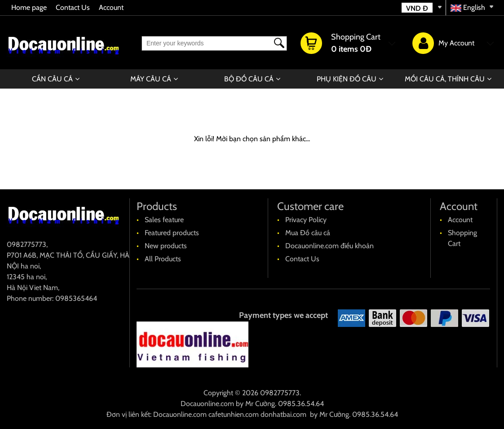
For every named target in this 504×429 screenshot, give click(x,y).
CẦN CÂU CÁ (52, 79)
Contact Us (73, 7)
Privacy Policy (306, 220)
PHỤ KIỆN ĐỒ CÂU (347, 79)
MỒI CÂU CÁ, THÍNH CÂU (445, 79)
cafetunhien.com (234, 414)
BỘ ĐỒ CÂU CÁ (249, 79)
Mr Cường (260, 404)
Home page (29, 7)
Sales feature (164, 220)
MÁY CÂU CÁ (151, 79)
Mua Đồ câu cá (308, 233)
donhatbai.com (283, 414)
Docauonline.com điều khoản (329, 246)
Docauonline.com (207, 404)
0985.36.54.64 (301, 404)
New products (166, 246)
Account (111, 7)
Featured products (172, 233)
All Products (163, 259)
